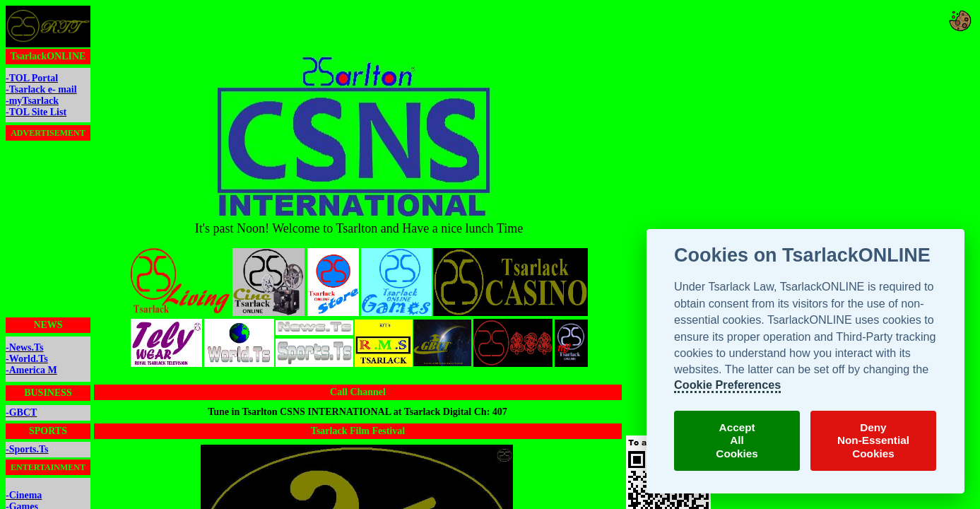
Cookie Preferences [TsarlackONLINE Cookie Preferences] (727, 385)
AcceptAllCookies (737, 440)
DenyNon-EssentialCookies (873, 440)
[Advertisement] (358, 29)
